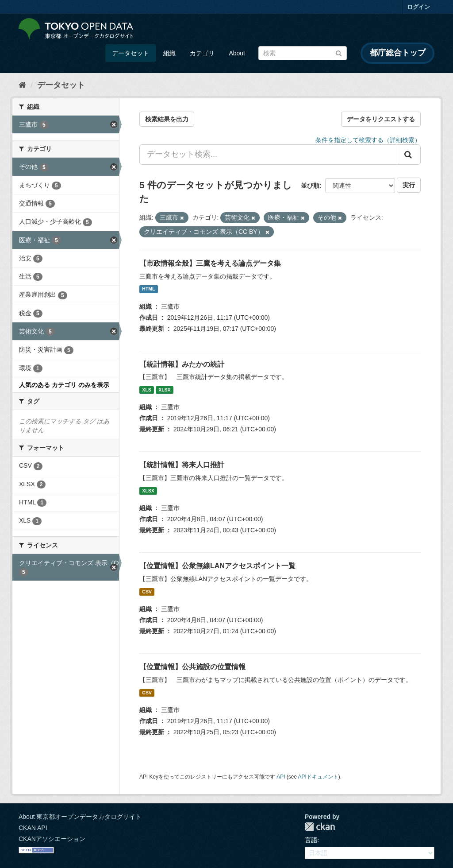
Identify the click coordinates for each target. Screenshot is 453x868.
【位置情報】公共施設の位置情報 (192, 667)
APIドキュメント (318, 777)
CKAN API (33, 828)
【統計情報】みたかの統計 (182, 364)
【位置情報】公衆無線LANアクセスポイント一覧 (217, 566)
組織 (169, 53)
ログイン (418, 7)
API (281, 777)
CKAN (320, 827)
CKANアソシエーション (52, 839)
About (237, 53)
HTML (148, 289)
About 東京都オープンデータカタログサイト (80, 817)
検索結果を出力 (167, 119)
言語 (311, 840)
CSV (147, 592)
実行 (409, 185)
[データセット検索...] (268, 155)
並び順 (310, 186)
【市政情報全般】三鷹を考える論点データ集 (210, 263)
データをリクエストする (381, 119)
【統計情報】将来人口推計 (182, 465)
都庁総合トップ (398, 53)
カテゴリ (202, 53)
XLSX (164, 390)
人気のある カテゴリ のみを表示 (64, 385)
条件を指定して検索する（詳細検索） (368, 140)
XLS (146, 390)
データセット (131, 53)
